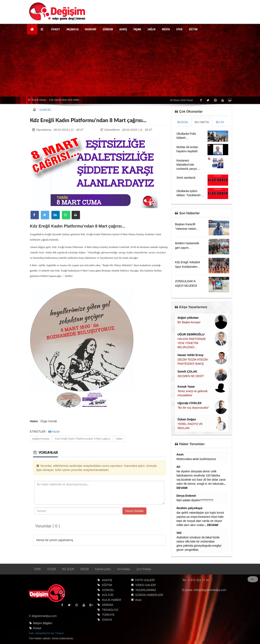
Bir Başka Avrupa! (189, 322)
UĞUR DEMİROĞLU (191, 334)
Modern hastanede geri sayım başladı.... (187, 248)
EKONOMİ (91, 29)
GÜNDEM (108, 29)
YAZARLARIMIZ (146, 590)
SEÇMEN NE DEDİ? (191, 376)
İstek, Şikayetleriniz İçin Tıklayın (46, 633)
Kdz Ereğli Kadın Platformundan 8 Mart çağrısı (83, 439)
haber (119, 439)
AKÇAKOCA (72, 29)
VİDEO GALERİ (145, 585)
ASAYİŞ (123, 29)
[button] (42, 29)
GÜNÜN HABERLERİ (149, 595)
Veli (179, 533)
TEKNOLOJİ (110, 610)
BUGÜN (183, 122)
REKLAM (85, 569)
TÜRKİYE (108, 615)
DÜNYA (107, 620)
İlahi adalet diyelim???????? (195, 500)
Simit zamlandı (186, 178)
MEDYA (166, 29)
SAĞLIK (151, 29)
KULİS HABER (112, 600)
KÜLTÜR (108, 595)
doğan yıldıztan (188, 318)
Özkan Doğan (187, 419)
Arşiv (138, 600)
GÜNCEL (45, 110)
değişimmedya (41, 439)
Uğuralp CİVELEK (190, 403)
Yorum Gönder (135, 511)
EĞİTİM (193, 29)
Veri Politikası (124, 569)
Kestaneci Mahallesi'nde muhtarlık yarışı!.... (188, 165)
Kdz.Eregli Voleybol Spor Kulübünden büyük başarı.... (188, 267)
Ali (178, 467)
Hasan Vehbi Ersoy (191, 355)
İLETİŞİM (52, 569)
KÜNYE (38, 569)
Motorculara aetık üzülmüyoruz (196, 459)
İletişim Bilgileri (43, 623)
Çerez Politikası (144, 569)
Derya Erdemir (186, 496)
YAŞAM (137, 29)
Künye (37, 628)
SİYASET (55, 29)
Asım (180, 454)
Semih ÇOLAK (188, 372)
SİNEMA (108, 605)
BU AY (220, 122)
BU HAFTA (202, 122)
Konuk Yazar (186, 387)
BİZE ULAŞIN (68, 569)
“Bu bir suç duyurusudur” (193, 408)
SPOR (179, 29)
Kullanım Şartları (103, 569)
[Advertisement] (130, 66)
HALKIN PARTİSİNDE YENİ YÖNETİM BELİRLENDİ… (192, 343)
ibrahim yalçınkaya (189, 508)
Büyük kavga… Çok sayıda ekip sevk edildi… (55, 100)
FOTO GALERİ (145, 580)
